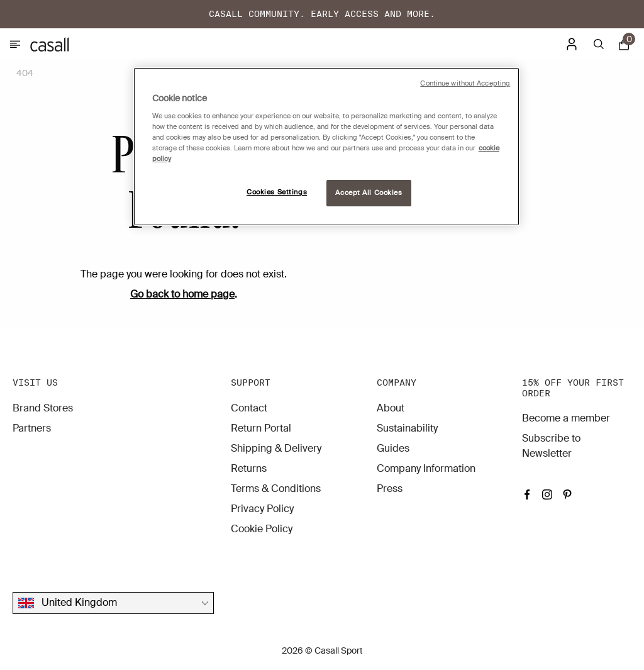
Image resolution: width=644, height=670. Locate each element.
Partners (32, 428)
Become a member (566, 418)
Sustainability (407, 428)
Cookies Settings (277, 192)
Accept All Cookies (369, 193)
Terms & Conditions (276, 489)
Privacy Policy (262, 509)
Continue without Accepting (465, 83)
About (391, 408)
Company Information (426, 468)
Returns (249, 468)
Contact (249, 408)
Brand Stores (43, 408)
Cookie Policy (262, 529)
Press (390, 489)
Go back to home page (182, 294)
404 (25, 73)
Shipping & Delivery (276, 448)
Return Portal (261, 428)
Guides (393, 448)
